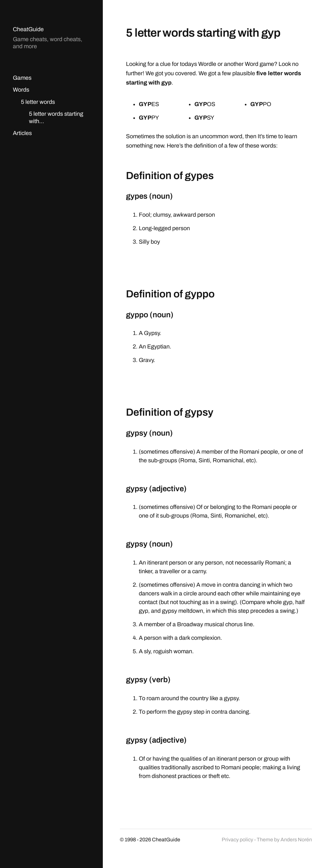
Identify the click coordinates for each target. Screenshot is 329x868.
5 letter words (38, 102)
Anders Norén (296, 840)
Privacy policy (237, 840)
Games (22, 78)
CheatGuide (28, 29)
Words (21, 90)
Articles (22, 133)
